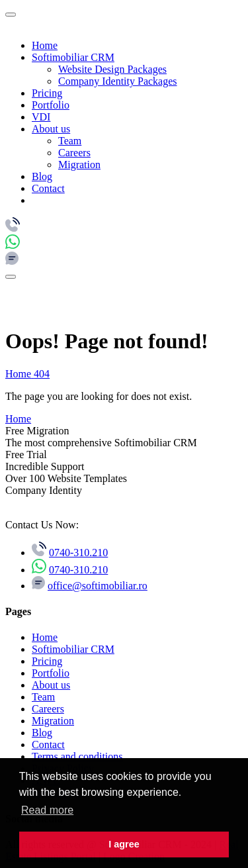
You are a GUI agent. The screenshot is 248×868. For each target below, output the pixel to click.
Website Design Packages (112, 69)
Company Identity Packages (118, 81)
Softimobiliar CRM (73, 57)
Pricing (47, 93)
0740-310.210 (78, 553)
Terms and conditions (77, 756)
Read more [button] (47, 810)
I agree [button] (124, 844)
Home (45, 45)
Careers (74, 153)
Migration (79, 165)
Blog (42, 176)
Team (70, 141)
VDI (41, 117)
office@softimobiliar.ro (98, 586)
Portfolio (51, 105)
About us (51, 129)
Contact (48, 188)
